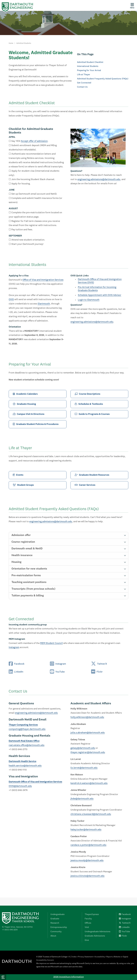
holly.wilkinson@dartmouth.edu (87, 717)
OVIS (11, 300)
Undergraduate (57, 914)
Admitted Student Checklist (90, 62)
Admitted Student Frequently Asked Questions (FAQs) (103, 79)
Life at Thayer (84, 75)
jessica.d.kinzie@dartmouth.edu (87, 876)
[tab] (68, 535)
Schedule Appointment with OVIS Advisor (100, 295)
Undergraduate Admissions (98, 932)
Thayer (92, 914)
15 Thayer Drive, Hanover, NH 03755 (17, 927)
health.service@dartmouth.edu (25, 766)
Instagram (14, 647)
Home (11, 43)
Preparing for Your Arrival (89, 70)
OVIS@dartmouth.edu (20, 786)
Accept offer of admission (34, 141)
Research (55, 923)
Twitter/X (99, 664)
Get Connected (84, 83)
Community (56, 932)
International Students (88, 66)
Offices (88, 923)
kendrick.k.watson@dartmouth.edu (89, 783)
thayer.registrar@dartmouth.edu (88, 752)
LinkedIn (16, 672)
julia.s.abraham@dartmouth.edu (88, 733)
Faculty (88, 919)
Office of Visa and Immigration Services (43, 280)
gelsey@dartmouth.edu (83, 748)
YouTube (57, 672)
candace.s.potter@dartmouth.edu (88, 845)
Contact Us (82, 87)
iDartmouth (44, 304)
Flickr (97, 672)
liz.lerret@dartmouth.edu (84, 768)
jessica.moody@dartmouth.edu (87, 861)
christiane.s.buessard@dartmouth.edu (91, 814)
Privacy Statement (85, 957)
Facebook (17, 664)
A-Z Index (73, 957)
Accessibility (100, 957)
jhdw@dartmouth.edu (82, 799)
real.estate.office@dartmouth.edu (27, 745)
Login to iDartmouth (89, 300)
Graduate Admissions (95, 936)
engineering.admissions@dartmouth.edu (99, 179)
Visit (87, 927)
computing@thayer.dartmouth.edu (27, 729)
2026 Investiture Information (69, 977)
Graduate (55, 919)
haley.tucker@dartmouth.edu (86, 830)
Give (87, 940)
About (53, 936)
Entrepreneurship (59, 927)
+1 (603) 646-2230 (10, 930)
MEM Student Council (51, 643)
